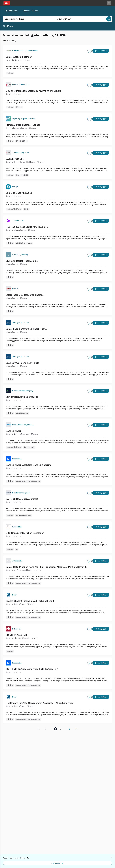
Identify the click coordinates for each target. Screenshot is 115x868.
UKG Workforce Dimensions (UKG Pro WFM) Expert (33, 91)
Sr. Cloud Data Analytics (19, 193)
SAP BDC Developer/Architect (22, 499)
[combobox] (26, 19)
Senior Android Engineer (19, 57)
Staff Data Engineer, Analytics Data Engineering (32, 669)
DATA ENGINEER (15, 159)
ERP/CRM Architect (16, 635)
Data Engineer (13, 431)
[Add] (90, 51)
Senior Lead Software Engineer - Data (26, 329)
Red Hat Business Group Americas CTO (27, 227)
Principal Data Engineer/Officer (23, 125)
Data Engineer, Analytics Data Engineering (29, 465)
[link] (39, 729)
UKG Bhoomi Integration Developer (25, 533)
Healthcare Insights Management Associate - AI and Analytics (40, 703)
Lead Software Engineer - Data (23, 363)
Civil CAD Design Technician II (22, 261)
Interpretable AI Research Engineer (25, 295)
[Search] (109, 19)
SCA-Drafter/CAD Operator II (22, 397)
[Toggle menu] (109, 3)
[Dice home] (7, 3)
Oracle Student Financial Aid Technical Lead (30, 601)
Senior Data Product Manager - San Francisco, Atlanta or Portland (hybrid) (46, 567)
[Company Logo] (8, 51)
